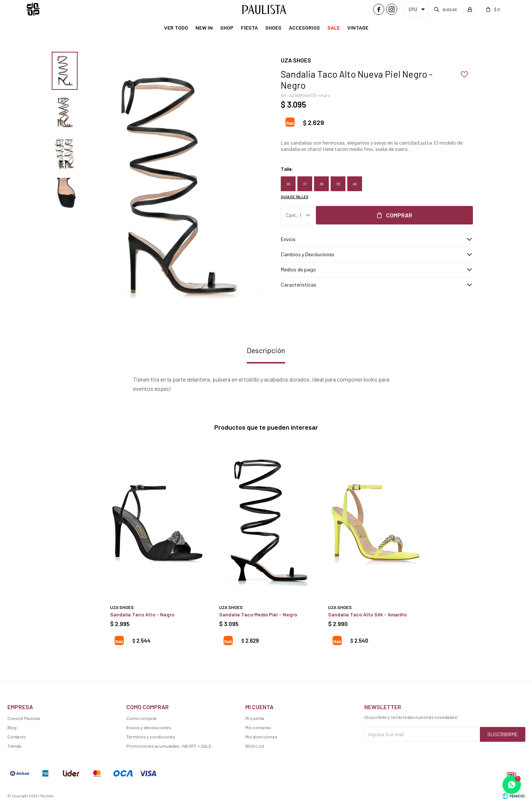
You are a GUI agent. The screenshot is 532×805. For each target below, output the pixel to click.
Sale (334, 28)
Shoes (273, 28)
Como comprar (142, 718)
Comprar (399, 215)
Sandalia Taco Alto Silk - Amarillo (367, 614)
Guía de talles (294, 197)
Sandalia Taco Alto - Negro (142, 614)
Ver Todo (176, 28)
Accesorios (304, 28)
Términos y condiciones (151, 737)
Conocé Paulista (24, 718)
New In (204, 28)
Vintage (358, 28)
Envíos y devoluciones (149, 727)
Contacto (17, 737)
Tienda (14, 746)
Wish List (255, 746)
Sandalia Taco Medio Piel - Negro (258, 614)
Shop (227, 28)
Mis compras (258, 727)
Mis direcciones (261, 737)
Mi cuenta (255, 718)
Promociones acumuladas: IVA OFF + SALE (169, 746)
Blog (12, 727)
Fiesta (249, 28)
